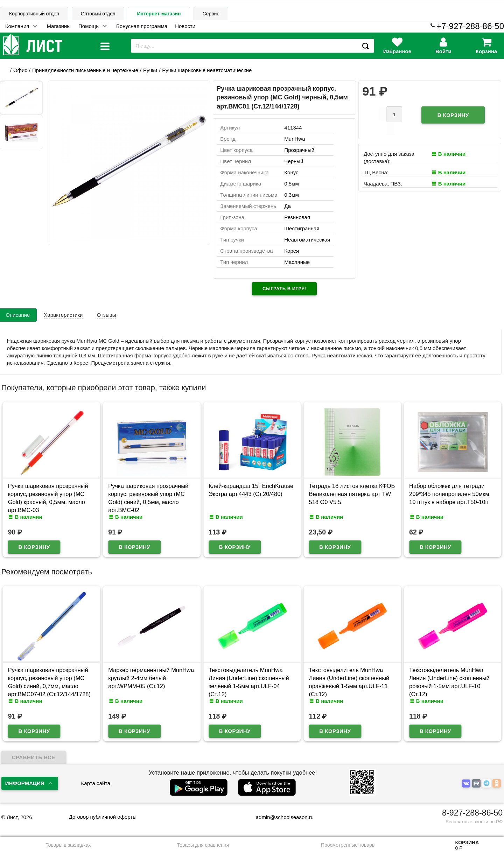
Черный (294, 161)
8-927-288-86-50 (472, 813)
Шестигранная (302, 228)
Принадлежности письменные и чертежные (85, 70)
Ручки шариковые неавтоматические (207, 70)
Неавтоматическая (307, 240)
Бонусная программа (142, 26)
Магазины (59, 26)
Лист (12, 817)
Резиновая (297, 217)
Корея (292, 251)
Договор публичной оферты (103, 817)
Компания (17, 26)
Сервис (211, 14)
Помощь (89, 26)
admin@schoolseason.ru (280, 817)
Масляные (297, 262)
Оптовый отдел (98, 14)
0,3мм (291, 195)
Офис (20, 70)
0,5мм (291, 184)
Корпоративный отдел (34, 14)
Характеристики (63, 315)
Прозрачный (299, 150)
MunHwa (295, 139)
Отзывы (107, 315)
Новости (185, 26)
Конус (291, 172)
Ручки (150, 70)
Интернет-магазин (159, 14)
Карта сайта (96, 783)
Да (288, 206)
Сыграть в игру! (284, 289)
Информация (25, 783)
